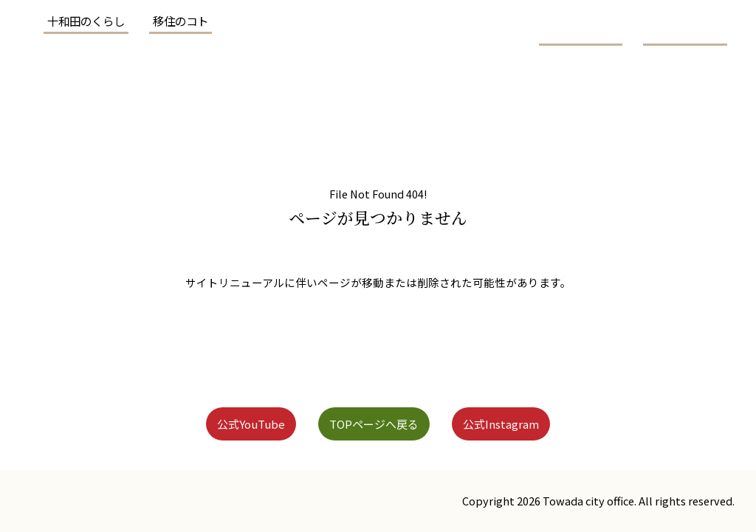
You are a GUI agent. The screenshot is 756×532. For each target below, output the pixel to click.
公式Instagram (529, 423)
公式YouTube (221, 423)
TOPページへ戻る (372, 423)
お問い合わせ (698, 91)
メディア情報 (591, 91)
